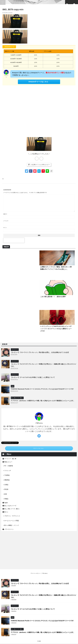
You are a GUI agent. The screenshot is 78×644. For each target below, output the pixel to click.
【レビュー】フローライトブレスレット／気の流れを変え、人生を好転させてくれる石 (40, 352)
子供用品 (7, 475)
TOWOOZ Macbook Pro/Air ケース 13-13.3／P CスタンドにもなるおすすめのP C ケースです (42, 389)
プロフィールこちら (38, 448)
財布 (6, 494)
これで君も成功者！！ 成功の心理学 (53, 297)
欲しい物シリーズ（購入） (12, 509)
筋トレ (6, 512)
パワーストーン (9, 529)
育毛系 (6, 489)
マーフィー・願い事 (10, 459)
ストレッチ (8, 471)
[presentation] (14, 240)
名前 (5, 214)
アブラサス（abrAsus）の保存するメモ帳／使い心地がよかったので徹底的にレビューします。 (43, 401)
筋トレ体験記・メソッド (12, 525)
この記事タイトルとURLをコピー (39, 165)
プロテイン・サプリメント (12, 516)
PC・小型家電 (9, 466)
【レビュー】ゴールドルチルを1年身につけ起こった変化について (33, 377)
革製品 (6, 499)
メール (6, 221)
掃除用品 (7, 480)
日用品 (6, 485)
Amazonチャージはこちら (38, 82)
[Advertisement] (39, 111)
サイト (5, 228)
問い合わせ (45, 541)
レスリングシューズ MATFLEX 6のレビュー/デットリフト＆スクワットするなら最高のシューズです (56, 329)
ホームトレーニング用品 (12, 521)
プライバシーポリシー (35, 541)
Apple (6, 503)
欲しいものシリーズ (10, 506)
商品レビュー (8, 462)
